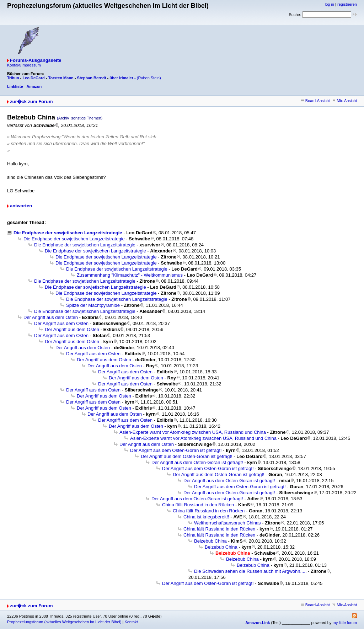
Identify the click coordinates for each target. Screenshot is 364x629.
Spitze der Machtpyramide (93, 305)
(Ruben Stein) (149, 78)
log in (330, 4)
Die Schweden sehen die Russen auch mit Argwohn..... (250, 571)
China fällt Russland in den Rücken (198, 505)
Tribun (13, 78)
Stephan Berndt (92, 78)
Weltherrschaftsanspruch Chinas (227, 523)
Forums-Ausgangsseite (36, 60)
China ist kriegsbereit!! (206, 517)
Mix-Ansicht (345, 101)
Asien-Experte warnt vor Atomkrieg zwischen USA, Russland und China (193, 432)
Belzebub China (210, 541)
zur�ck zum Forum (31, 102)
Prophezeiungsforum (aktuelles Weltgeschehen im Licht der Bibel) (64, 622)
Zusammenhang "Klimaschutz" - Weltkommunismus (130, 275)
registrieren (347, 4)
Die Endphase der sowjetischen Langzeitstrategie (68, 233)
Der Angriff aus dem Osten (51, 317)
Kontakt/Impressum (24, 65)
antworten (21, 206)
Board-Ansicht (315, 101)
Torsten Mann (61, 78)
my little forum (345, 623)
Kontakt (131, 622)
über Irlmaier (121, 78)
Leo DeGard (33, 78)
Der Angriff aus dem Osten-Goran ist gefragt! (176, 450)
